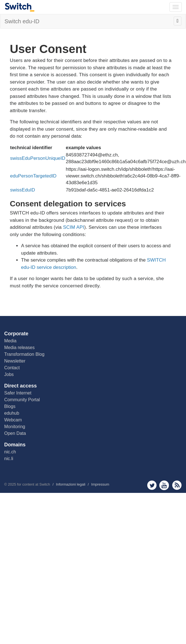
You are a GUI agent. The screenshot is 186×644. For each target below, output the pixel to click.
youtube (164, 485)
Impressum (100, 484)
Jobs (9, 374)
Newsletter (15, 361)
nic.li (9, 459)
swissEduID (23, 190)
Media (10, 341)
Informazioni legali (71, 484)
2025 (12, 484)
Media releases (19, 348)
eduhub (12, 413)
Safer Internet (18, 393)
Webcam (13, 420)
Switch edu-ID (22, 21)
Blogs (10, 406)
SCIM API (74, 227)
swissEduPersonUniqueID (38, 158)
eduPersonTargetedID (33, 176)
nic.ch (10, 452)
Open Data (15, 433)
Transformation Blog (24, 354)
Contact (12, 368)
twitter (152, 485)
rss (177, 485)
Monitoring (15, 427)
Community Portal (22, 400)
